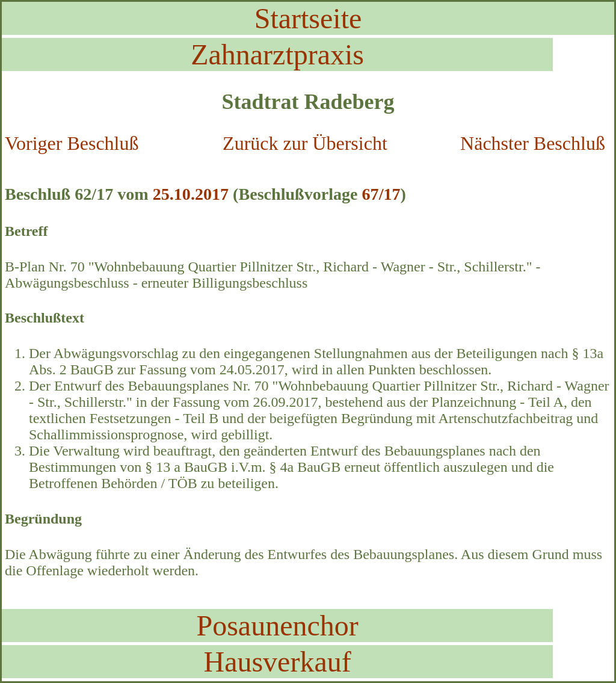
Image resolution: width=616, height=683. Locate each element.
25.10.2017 (191, 194)
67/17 (381, 194)
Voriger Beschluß (72, 143)
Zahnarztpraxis (277, 54)
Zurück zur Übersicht (305, 143)
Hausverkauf (277, 662)
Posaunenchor (277, 626)
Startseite (308, 18)
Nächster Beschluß (533, 143)
